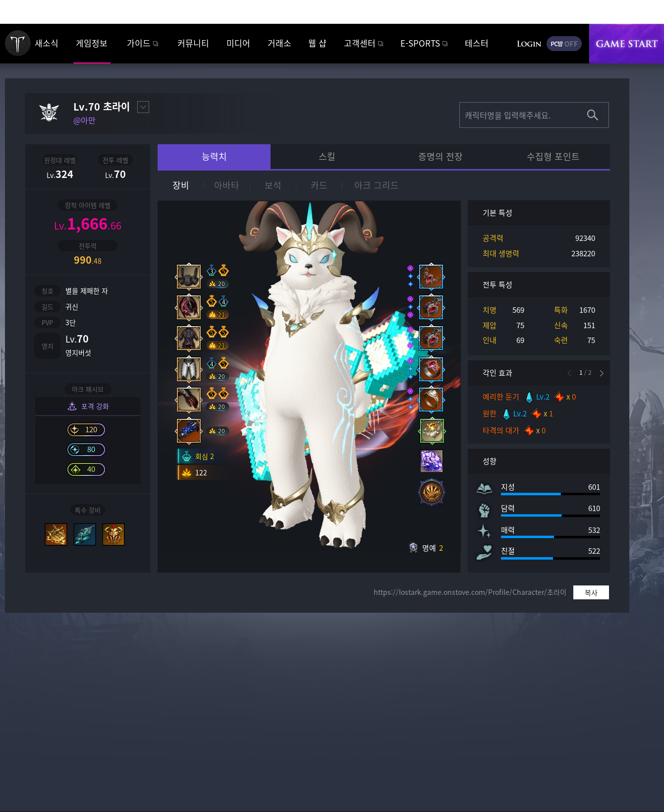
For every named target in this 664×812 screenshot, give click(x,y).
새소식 (47, 43)
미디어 (238, 43)
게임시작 (627, 44)
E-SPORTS (420, 43)
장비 (181, 185)
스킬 (327, 156)
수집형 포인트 (553, 156)
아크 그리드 (377, 185)
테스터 (477, 43)
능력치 (214, 156)
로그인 (529, 44)
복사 (591, 592)
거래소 (279, 43)
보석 (273, 185)
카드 (319, 185)
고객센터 (360, 43)
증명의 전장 (441, 156)
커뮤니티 (193, 43)
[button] (601, 373)
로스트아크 (18, 43)
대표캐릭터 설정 (143, 107)
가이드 (139, 43)
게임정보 (92, 43)
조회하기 (593, 115)
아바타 (227, 185)
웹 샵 (317, 43)
